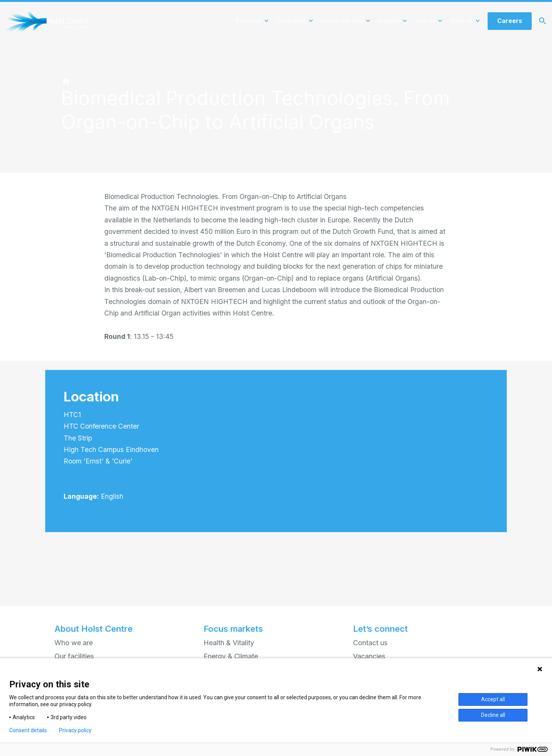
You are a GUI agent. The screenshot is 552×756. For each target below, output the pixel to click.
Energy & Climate (231, 656)
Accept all (493, 699)
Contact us (370, 643)
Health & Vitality (229, 643)
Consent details (28, 730)
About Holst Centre (94, 629)
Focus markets (233, 629)
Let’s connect (380, 629)
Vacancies (369, 656)
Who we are (74, 643)
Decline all (493, 715)
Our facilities (74, 656)
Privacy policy (75, 730)
